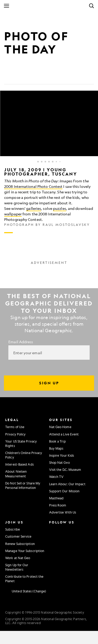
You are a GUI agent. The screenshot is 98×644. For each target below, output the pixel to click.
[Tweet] (21, 76)
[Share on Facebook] (8, 76)
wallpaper (13, 214)
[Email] (33, 76)
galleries (34, 208)
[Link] (46, 76)
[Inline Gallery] (49, 162)
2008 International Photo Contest (33, 186)
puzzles (60, 208)
